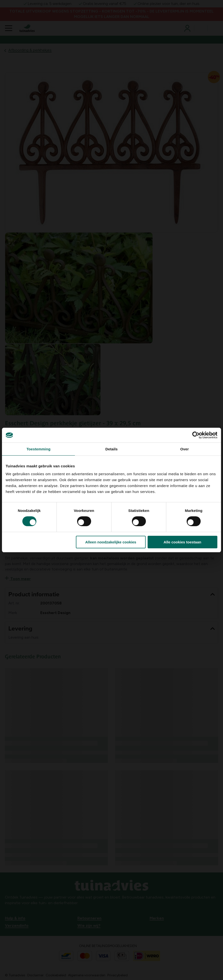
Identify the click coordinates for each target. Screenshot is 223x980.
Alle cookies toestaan (182, 542)
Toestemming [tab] (39, 449)
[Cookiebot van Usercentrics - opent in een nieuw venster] (196, 435)
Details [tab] (111, 449)
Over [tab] (185, 449)
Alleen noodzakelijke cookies (111, 542)
